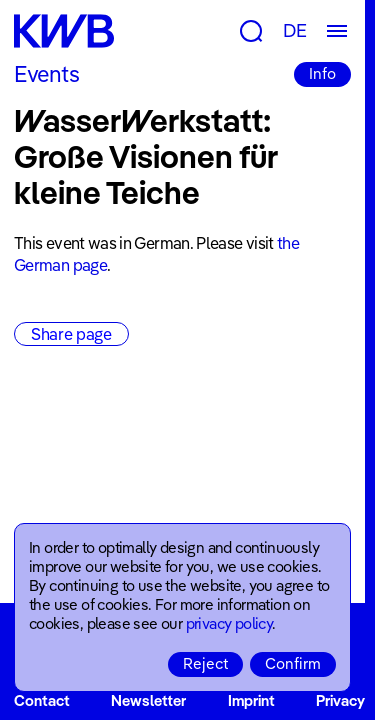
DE (295, 30)
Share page (71, 334)
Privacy (340, 700)
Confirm (293, 663)
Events (46, 74)
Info (322, 73)
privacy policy (229, 623)
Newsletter (148, 700)
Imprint (251, 700)
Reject (205, 663)
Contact (42, 700)
